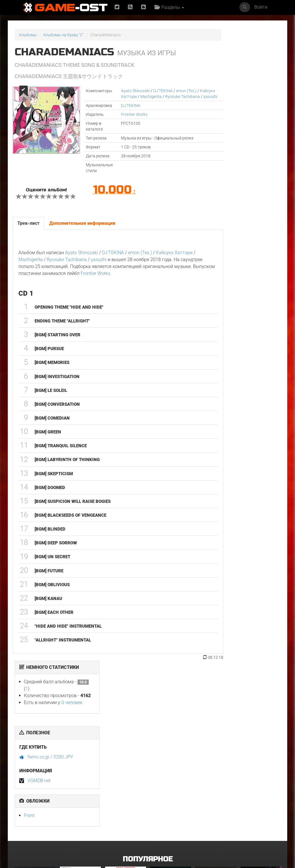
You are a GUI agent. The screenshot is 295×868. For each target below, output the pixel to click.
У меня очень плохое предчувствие (34, 754)
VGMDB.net (220, 149)
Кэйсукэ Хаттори (125, 97)
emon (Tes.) (174, 91)
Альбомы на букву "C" (64, 35)
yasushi (138, 102)
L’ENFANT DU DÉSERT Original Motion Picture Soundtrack (79, 756)
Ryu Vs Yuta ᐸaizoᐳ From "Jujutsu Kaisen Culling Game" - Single (260, 758)
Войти (261, 7)
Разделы (171, 7)
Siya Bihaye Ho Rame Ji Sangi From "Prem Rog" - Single (169, 817)
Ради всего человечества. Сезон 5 (255, 817)
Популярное (148, 700)
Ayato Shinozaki (123, 91)
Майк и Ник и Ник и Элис (123, 754)
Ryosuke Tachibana (88, 273)
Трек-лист (28, 237)
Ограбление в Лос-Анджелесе (77, 815)
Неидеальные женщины (208, 754)
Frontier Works (122, 120)
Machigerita (155, 97)
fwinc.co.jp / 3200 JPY (231, 125)
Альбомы (28, 35)
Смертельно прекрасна (162, 754)
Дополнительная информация (82, 237)
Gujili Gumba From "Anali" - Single (123, 815)
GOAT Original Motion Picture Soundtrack (29, 817)
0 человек (253, 71)
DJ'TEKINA (151, 91)
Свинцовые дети (211, 814)
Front (210, 184)
